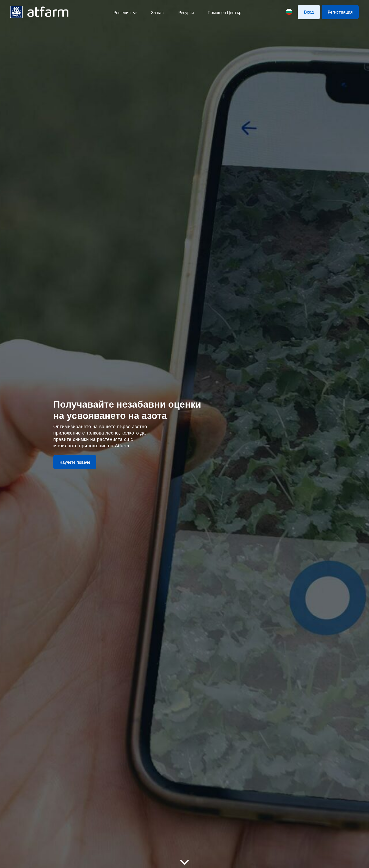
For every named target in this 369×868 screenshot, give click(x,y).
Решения (122, 13)
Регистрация (340, 12)
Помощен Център (225, 13)
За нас (157, 13)
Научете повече (75, 462)
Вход (309, 12)
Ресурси (186, 13)
